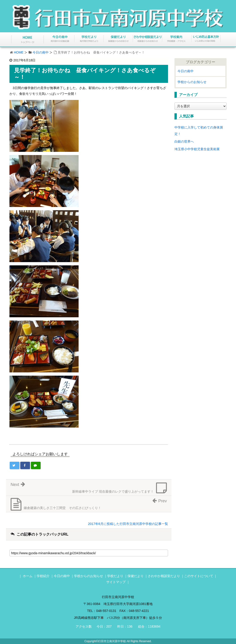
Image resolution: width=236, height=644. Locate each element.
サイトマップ (116, 582)
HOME (19, 52)
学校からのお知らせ (192, 82)
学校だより (115, 576)
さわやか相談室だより (164, 576)
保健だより (136, 576)
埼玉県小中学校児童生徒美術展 (197, 149)
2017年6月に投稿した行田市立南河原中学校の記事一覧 (128, 524)
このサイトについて (199, 576)
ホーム (28, 576)
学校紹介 (43, 576)
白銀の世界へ (184, 141)
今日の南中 (41, 52)
